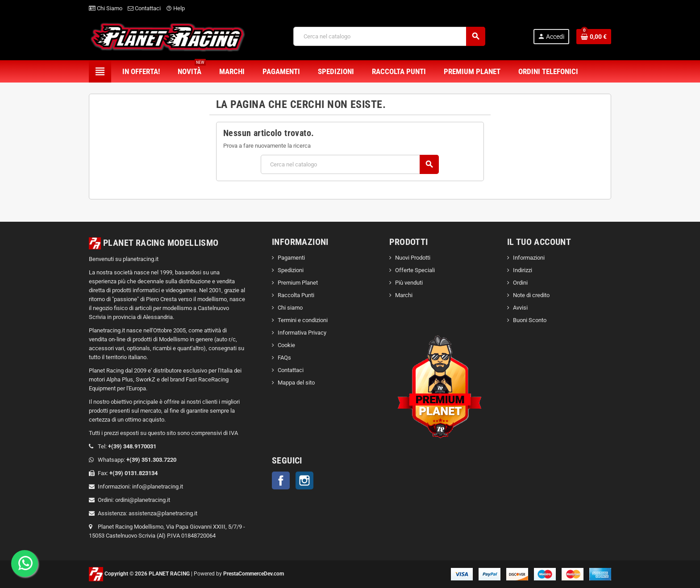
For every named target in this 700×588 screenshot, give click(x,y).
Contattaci (144, 8)
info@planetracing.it (158, 487)
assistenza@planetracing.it (163, 513)
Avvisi (520, 308)
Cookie (286, 345)
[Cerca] (389, 36)
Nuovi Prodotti (413, 258)
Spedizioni (291, 270)
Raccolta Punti (296, 295)
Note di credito (531, 295)
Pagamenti (291, 258)
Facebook (281, 480)
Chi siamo (290, 308)
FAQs (284, 358)
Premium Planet (298, 283)
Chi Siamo (106, 8)
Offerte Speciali (415, 270)
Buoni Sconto (530, 320)
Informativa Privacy (302, 333)
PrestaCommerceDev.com (254, 574)
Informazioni (529, 258)
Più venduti (409, 283)
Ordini (520, 283)
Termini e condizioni (303, 320)
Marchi (404, 295)
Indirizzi (523, 270)
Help (175, 8)
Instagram (304, 480)
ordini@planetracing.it (143, 500)
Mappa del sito (296, 383)
